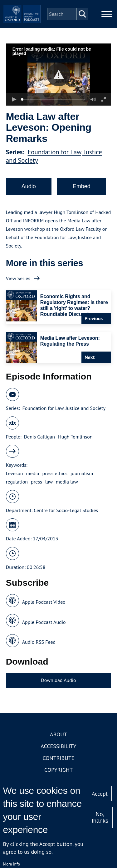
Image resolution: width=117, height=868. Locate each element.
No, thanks (100, 818)
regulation (17, 482)
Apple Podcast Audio (44, 622)
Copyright (58, 770)
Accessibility (58, 746)
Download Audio (58, 680)
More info (11, 864)
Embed (82, 186)
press (37, 482)
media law (67, 482)
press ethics (55, 473)
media (33, 473)
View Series (18, 278)
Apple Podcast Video (44, 602)
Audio (29, 186)
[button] (58, 75)
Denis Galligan (39, 437)
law (49, 482)
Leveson (15, 473)
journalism (82, 473)
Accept (100, 794)
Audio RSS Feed (39, 642)
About (58, 734)
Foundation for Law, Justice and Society (64, 408)
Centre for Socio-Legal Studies (66, 510)
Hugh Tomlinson (75, 437)
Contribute (58, 758)
